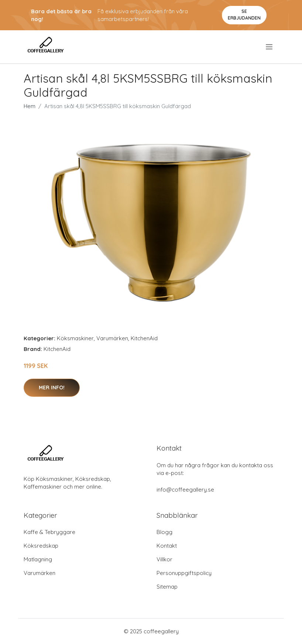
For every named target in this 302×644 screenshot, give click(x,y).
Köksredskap (41, 546)
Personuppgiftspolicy (184, 573)
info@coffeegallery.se (185, 490)
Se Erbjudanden (244, 15)
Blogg (164, 532)
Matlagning (38, 559)
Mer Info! (52, 388)
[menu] (270, 47)
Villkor (164, 559)
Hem (30, 106)
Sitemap (167, 587)
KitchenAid (144, 338)
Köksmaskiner (75, 338)
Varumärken (112, 338)
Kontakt (167, 546)
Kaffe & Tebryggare (49, 532)
